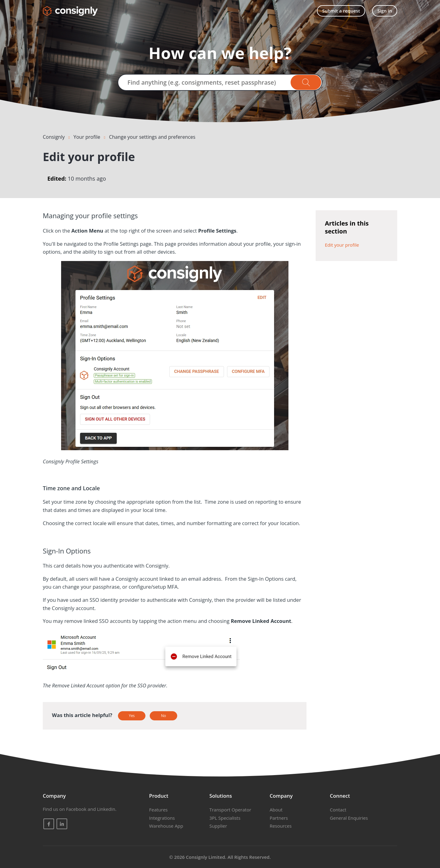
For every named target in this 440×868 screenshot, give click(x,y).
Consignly (54, 137)
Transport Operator (230, 810)
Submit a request (341, 11)
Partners (279, 818)
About (276, 810)
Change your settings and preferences (152, 137)
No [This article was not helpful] (163, 716)
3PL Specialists (225, 818)
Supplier (218, 826)
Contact (338, 810)
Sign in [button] (385, 11)
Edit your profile (342, 245)
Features (158, 810)
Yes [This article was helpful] (132, 716)
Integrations (162, 818)
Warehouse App (166, 826)
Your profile (87, 137)
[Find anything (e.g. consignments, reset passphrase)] (220, 82)
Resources (280, 826)
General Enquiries (349, 818)
